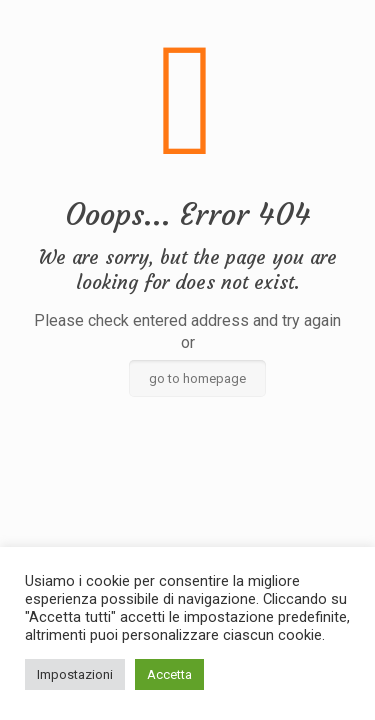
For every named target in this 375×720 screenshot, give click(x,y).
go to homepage (197, 378)
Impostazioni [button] (75, 674)
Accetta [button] (169, 674)
